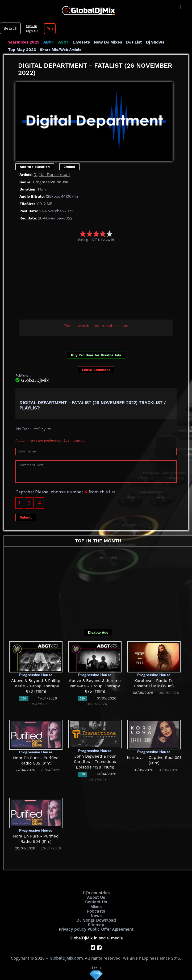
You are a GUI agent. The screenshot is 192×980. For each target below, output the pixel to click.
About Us (96, 897)
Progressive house (50, 182)
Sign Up (32, 31)
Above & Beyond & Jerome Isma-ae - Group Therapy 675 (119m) (95, 686)
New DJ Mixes (107, 42)
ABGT (49, 42)
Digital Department (51, 175)
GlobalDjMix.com (66, 958)
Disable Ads (98, 633)
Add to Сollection (35, 167)
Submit (26, 517)
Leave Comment (96, 370)
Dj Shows (155, 42)
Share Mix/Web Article (60, 50)
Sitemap (96, 925)
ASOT (63, 42)
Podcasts (96, 911)
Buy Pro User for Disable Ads (96, 355)
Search (10, 28)
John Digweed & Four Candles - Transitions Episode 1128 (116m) (95, 762)
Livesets (81, 42)
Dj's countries (96, 893)
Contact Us (96, 902)
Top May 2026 (22, 50)
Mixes (96, 906)
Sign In (31, 26)
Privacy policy (73, 929)
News (96, 916)
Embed (69, 167)
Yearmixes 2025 (24, 42)
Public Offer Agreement (110, 929)
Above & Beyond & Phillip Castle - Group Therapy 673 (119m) (36, 686)
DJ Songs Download (96, 920)
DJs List (133, 42)
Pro (49, 29)
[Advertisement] (104, 281)
